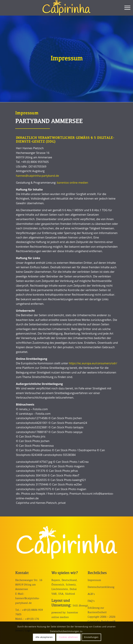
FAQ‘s (91, 601)
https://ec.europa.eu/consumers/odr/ (88, 363)
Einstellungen (91, 637)
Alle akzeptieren (44, 637)
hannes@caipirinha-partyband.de (32, 176)
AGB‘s (91, 594)
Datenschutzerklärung (101, 587)
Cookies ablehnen (68, 637)
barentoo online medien (67, 183)
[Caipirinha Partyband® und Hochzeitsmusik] (66, 8)
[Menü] (126, 8)
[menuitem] (126, 8)
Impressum (94, 580)
